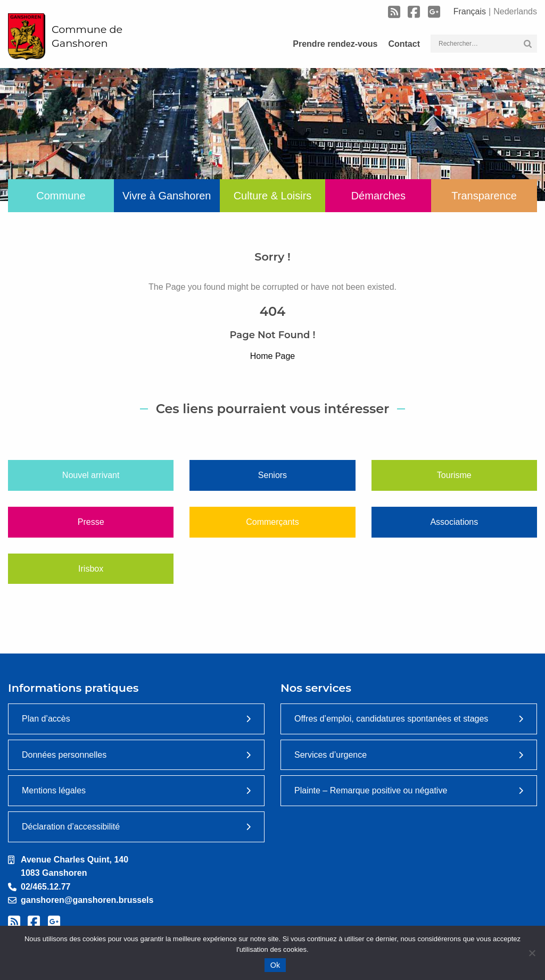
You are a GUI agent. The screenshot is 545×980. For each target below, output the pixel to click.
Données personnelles (64, 755)
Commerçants (272, 522)
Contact (404, 44)
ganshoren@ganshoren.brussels (87, 900)
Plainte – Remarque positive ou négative (371, 790)
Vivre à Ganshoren (167, 196)
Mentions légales (54, 790)
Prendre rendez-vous (335, 44)
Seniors (272, 475)
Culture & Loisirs (273, 196)
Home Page (273, 356)
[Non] (532, 953)
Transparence (484, 196)
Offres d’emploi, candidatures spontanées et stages (391, 719)
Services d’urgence (331, 755)
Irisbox (91, 569)
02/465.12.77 (46, 887)
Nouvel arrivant (91, 475)
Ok (275, 965)
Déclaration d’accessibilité (71, 827)
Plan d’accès (46, 719)
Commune (61, 196)
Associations (454, 522)
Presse (91, 522)
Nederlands (515, 11)
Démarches (378, 196)
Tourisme (454, 475)
